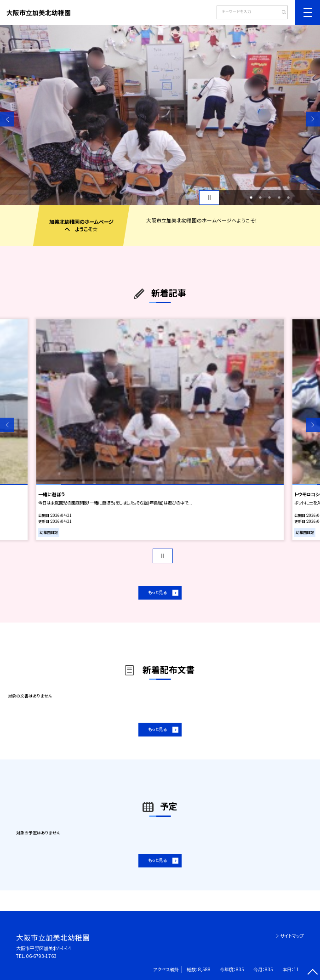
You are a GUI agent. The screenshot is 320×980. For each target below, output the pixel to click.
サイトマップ (292, 936)
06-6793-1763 (41, 956)
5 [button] (288, 198)
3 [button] (269, 198)
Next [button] (313, 119)
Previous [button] (7, 119)
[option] (160, 115)
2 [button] (260, 198)
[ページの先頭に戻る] (313, 973)
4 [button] (279, 198)
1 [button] (251, 198)
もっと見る (157, 592)
